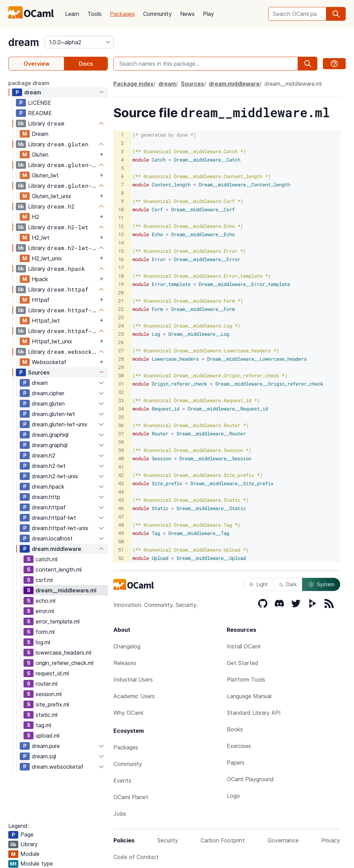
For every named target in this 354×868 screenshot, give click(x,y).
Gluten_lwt (45, 175)
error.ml (45, 611)
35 (121, 417)
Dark (288, 584)
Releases (125, 663)
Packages (122, 14)
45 (121, 500)
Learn (72, 14)
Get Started (243, 663)
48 (121, 525)
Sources (39, 372)
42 (121, 475)
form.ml (45, 632)
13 (121, 234)
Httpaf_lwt (46, 321)
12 (121, 226)
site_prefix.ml (52, 704)
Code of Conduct (136, 857)
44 (121, 492)
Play (208, 14)
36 (121, 425)
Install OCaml (244, 646)
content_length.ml (59, 570)
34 (121, 409)
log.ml (43, 642)
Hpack (40, 279)
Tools (95, 14)
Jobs (120, 814)
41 (121, 467)
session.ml (49, 694)
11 (121, 218)
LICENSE (40, 103)
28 (121, 359)
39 (121, 450)
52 (121, 558)
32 (121, 392)
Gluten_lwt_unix (52, 196)
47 (121, 516)
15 (121, 251)
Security (168, 840)
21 (121, 301)
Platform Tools (246, 680)
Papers (236, 763)
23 (121, 317)
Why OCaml (128, 713)
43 (121, 483)
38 (121, 442)
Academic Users (134, 696)
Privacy (331, 840)
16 (121, 259)
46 (121, 508)
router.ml (46, 684)
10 (121, 209)
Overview (36, 64)
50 (121, 541)
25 (121, 334)
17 (121, 267)
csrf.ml (44, 580)
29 (121, 367)
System (321, 584)
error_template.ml (58, 621)
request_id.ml (52, 673)
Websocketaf (49, 362)
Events (122, 781)
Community (157, 14)
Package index (133, 84)
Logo (233, 796)
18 (121, 276)
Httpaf (41, 300)
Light (258, 584)
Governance (283, 840)
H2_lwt (41, 238)
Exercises (239, 746)
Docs (86, 64)
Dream (40, 134)
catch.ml (46, 559)
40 (121, 458)
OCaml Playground (250, 779)
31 (121, 384)
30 (121, 375)
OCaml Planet (131, 797)
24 (121, 326)
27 (121, 350)
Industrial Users (133, 680)
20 (121, 292)
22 (121, 309)
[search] (336, 14)
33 (121, 400)
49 (121, 533)
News (187, 14)
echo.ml (45, 601)
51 (121, 550)
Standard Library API (254, 713)
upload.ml (48, 736)
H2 (35, 217)
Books (235, 729)
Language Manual (249, 696)
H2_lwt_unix (47, 258)
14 (121, 243)
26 (121, 342)
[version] (79, 42)
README (40, 113)
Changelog (127, 646)
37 (121, 433)
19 (121, 284)
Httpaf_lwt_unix (52, 341)
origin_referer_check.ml (64, 663)
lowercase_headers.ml (63, 653)
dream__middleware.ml (66, 590)
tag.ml (43, 725)
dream (24, 42)
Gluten (40, 155)
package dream (29, 83)
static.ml (46, 715)
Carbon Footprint (223, 840)
